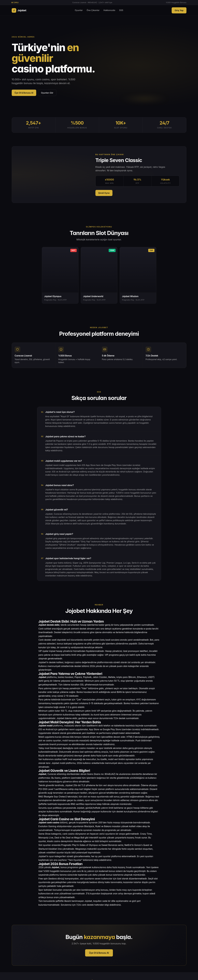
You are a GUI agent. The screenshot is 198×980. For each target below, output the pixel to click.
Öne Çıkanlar (93, 10)
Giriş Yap (179, 10)
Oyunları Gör (47, 93)
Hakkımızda (109, 10)
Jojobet (19, 10)
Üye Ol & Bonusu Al (24, 93)
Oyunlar (79, 10)
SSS (121, 10)
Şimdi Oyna (104, 193)
